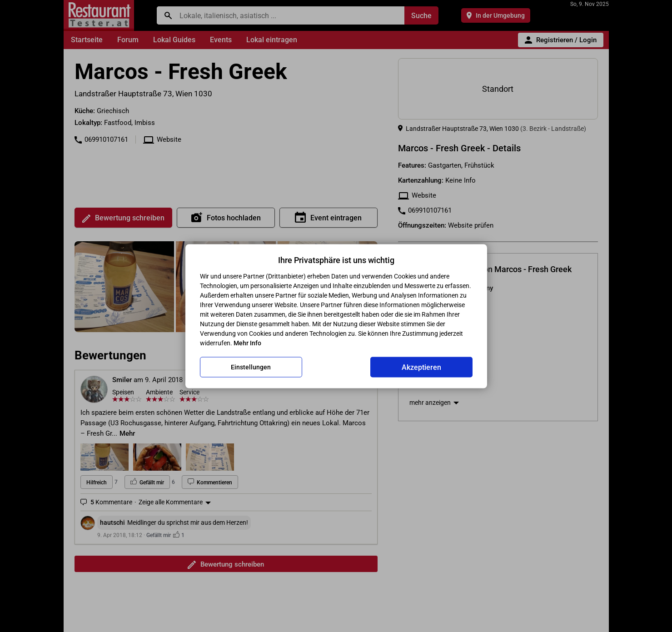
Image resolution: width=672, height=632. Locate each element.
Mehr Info (247, 343)
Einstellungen (251, 367)
